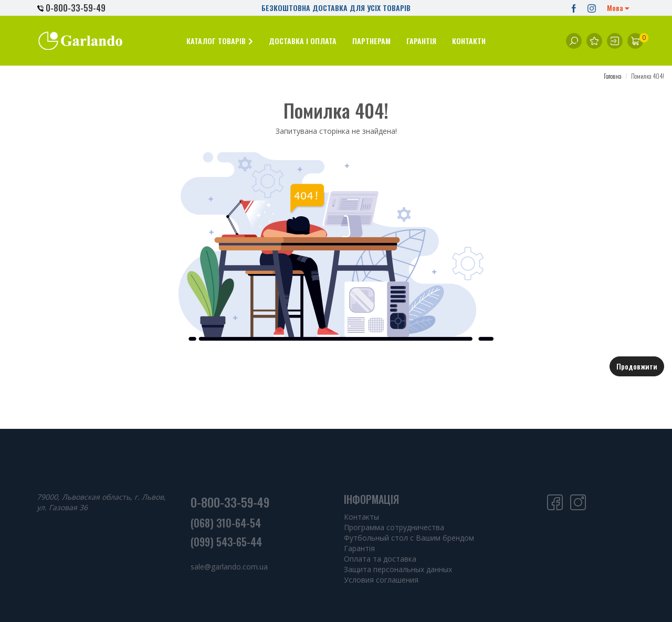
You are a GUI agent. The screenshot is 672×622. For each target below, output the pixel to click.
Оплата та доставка (380, 559)
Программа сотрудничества (394, 527)
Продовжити (637, 366)
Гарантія (359, 548)
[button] (220, 41)
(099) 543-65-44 (226, 542)
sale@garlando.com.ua (229, 567)
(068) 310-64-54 (226, 523)
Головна (613, 76)
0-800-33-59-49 (71, 8)
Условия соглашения (381, 580)
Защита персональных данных (398, 569)
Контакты (361, 517)
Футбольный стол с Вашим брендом (409, 538)
